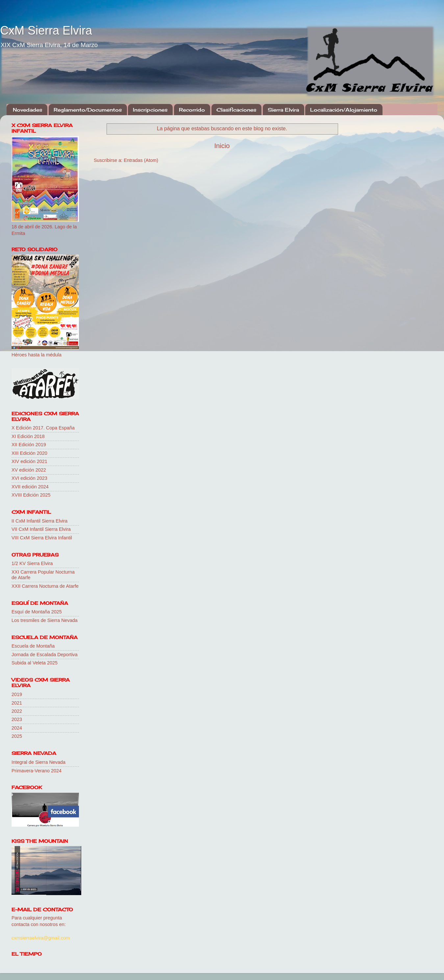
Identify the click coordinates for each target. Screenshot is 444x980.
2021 (17, 703)
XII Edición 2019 (29, 445)
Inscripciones (150, 110)
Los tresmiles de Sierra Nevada (45, 620)
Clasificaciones (236, 110)
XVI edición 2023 (29, 478)
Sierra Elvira (283, 110)
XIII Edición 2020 (29, 453)
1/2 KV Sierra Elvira (32, 563)
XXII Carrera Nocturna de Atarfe (45, 586)
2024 (17, 728)
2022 (17, 711)
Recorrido (192, 110)
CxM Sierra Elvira (46, 30)
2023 (17, 719)
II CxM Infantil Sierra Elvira (39, 521)
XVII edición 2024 (30, 487)
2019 (17, 694)
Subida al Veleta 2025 (35, 663)
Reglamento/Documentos (88, 110)
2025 (17, 736)
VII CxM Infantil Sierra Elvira (41, 529)
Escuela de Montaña (33, 646)
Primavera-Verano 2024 (37, 771)
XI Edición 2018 (28, 436)
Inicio (222, 146)
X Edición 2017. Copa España (43, 428)
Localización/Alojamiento (344, 110)
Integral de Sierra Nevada (38, 762)
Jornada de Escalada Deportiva (45, 655)
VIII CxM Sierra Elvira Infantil (42, 538)
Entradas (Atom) (141, 160)
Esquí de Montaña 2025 (37, 612)
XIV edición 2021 (29, 461)
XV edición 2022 (29, 470)
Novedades (27, 110)
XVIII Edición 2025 (31, 495)
